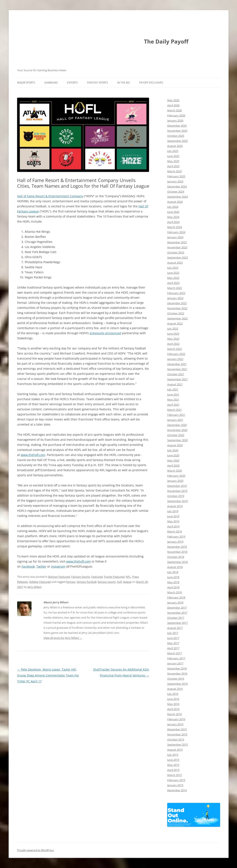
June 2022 (173, 334)
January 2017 (175, 663)
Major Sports (26, 83)
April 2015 (173, 770)
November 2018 (177, 552)
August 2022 (175, 323)
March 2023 (175, 288)
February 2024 (176, 232)
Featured (97, 577)
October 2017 (176, 618)
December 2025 (177, 126)
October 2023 (176, 252)
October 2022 (176, 313)
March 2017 (175, 653)
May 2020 (173, 460)
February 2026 (176, 115)
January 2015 (175, 785)
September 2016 (177, 684)
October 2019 (176, 496)
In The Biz (124, 83)
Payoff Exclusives (151, 83)
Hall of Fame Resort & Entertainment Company (50, 196)
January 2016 (175, 724)
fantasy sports (107, 582)
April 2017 (173, 648)
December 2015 (177, 729)
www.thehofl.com (33, 455)
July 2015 (173, 755)
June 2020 (173, 455)
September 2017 (177, 623)
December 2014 (177, 790)
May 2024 (173, 217)
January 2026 (175, 120)
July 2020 (173, 450)
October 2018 (176, 557)
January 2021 (175, 420)
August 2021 (175, 384)
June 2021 (173, 394)
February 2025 (176, 176)
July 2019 (173, 511)
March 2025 (175, 171)
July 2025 (173, 151)
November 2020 (177, 430)
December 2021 (177, 364)
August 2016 (175, 689)
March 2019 (175, 531)
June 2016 (173, 699)
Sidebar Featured (40, 582)
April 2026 (173, 105)
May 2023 (173, 278)
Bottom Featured (59, 577)
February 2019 (176, 537)
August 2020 (175, 445)
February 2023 (176, 293)
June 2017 (173, 638)
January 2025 (175, 181)
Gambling (51, 83)
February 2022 (176, 354)
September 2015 (177, 745)
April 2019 (173, 526)
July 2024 (173, 207)
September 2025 (177, 141)
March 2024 (175, 227)
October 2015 (176, 739)
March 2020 (175, 471)
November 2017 (177, 613)
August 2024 (175, 202)
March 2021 (175, 410)
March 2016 (175, 714)
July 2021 (173, 389)
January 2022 (175, 359)
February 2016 (176, 719)
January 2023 (175, 298)
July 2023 (173, 268)
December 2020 (177, 425)
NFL (128, 577)
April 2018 (173, 587)
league (127, 582)
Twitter (41, 566)
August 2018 (175, 567)
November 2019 (177, 491)
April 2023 (173, 283)
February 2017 (176, 658)
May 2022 (173, 339)
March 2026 (175, 110)
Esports (72, 83)
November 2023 (177, 247)
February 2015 (176, 780)
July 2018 (173, 572)
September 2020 (177, 440)
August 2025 (175, 146)
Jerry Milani (34, 587)
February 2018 (176, 597)
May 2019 (173, 521)
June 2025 (173, 156)
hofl (119, 582)
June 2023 (173, 273)
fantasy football (87, 582)
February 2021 (176, 415)
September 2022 (177, 318)
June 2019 (173, 516)
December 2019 (177, 486)
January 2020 (175, 481)
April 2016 (173, 709)
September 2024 (177, 197)
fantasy (71, 582)
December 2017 (177, 608)
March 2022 (175, 349)
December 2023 (177, 242)
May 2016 (173, 704)
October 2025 (176, 136)
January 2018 (175, 602)
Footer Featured (114, 577)
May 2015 (173, 765)
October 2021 (176, 374)
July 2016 (173, 694)
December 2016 (177, 668)
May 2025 (173, 161)
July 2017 (173, 633)
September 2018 (177, 562)
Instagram (58, 566)
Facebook (28, 566)
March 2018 (175, 592)
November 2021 (177, 369)
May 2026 (173, 100)
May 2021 (173, 400)
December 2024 (177, 186)
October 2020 (176, 435)
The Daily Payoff (166, 41)
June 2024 (173, 212)
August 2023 (175, 263)
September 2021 (177, 379)
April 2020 (173, 465)
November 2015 (177, 734)
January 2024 (175, 237)
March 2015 (175, 775)
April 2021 (173, 405)
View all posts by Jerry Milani (63, 638)
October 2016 (176, 679)
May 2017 (173, 643)
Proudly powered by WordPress (36, 850)
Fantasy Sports (98, 83)
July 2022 (173, 329)
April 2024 (173, 222)
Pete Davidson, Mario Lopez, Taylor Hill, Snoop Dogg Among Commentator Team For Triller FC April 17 (48, 675)
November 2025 (177, 131)
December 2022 (177, 303)
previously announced (105, 333)
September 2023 (177, 257)
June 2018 (173, 577)
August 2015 (175, 750)
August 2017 (175, 628)
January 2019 (175, 542)
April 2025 (173, 166)
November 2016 (177, 674)
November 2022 (177, 308)
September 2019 (177, 501)
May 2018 (173, 582)
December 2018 (177, 547)
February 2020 (176, 476)
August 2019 (175, 506)
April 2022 (173, 344)
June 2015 (173, 760)
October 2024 (176, 192)
